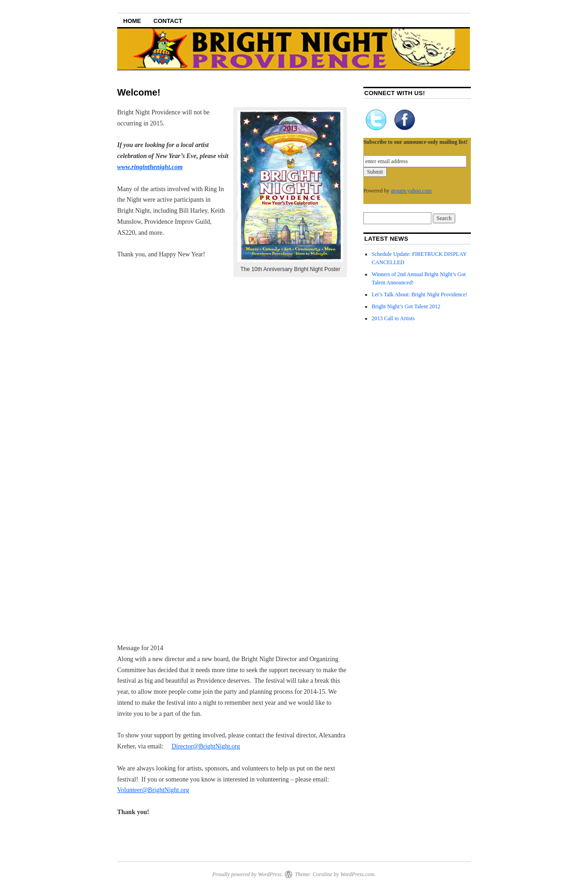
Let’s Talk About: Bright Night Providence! (420, 294)
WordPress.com (357, 874)
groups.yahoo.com (411, 191)
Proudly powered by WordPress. (248, 874)
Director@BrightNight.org (206, 746)
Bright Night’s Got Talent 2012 (406, 306)
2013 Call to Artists (393, 318)
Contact (168, 21)
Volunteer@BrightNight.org (153, 790)
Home (132, 21)
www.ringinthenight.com (150, 167)
